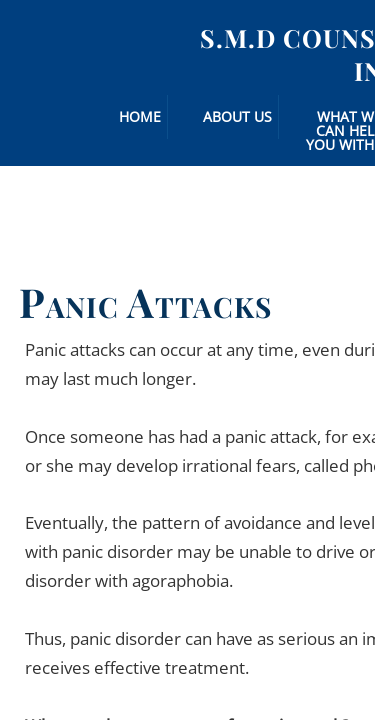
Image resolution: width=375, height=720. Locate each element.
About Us (237, 116)
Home (140, 116)
